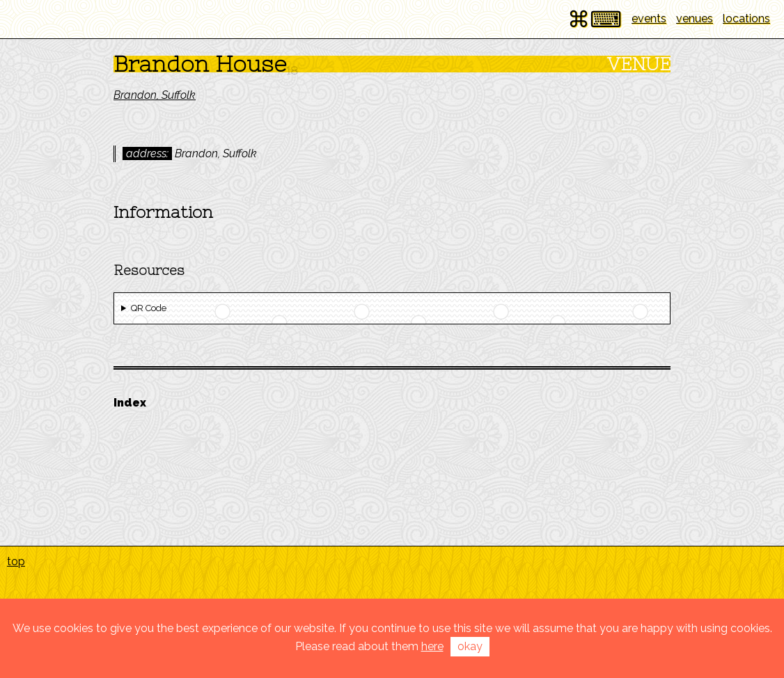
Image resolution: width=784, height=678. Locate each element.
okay (470, 646)
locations (746, 18)
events (649, 18)
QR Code (149, 308)
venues (695, 18)
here (432, 646)
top (16, 561)
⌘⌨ (595, 19)
